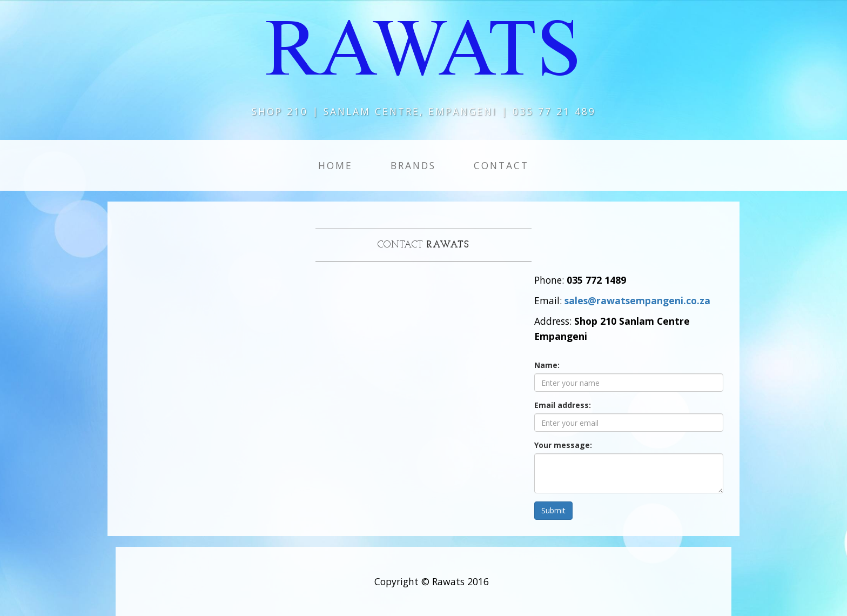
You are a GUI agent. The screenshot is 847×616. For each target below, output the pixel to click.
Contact (501, 165)
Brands (413, 165)
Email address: (563, 405)
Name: (547, 365)
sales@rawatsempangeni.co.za (637, 300)
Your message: (563, 445)
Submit (553, 510)
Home (335, 165)
